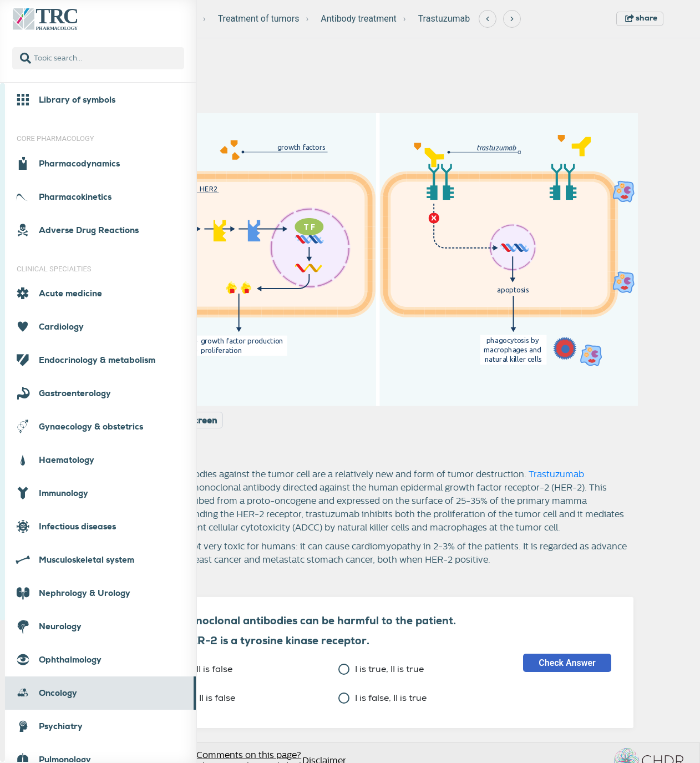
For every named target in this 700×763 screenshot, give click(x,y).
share (641, 18)
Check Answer (567, 663)
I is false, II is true (382, 698)
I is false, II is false (190, 698)
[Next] (512, 19)
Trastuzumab (444, 19)
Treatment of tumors (259, 19)
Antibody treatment (359, 19)
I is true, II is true (381, 669)
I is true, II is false (188, 669)
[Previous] (488, 19)
